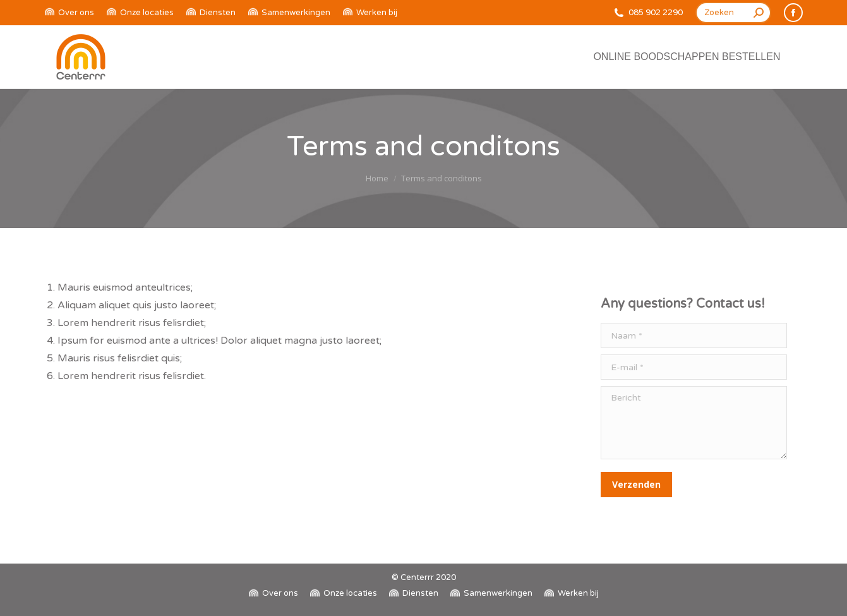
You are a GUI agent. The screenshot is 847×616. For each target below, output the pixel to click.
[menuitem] (69, 13)
